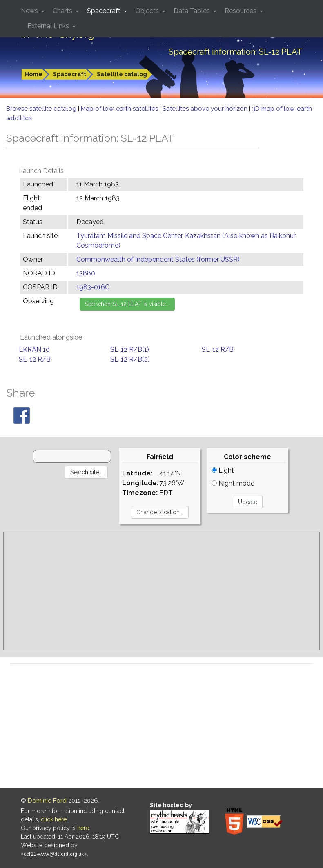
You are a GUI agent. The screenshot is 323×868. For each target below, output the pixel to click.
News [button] (30, 11)
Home (34, 74)
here (83, 828)
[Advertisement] (161, 591)
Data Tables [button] (193, 11)
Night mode (233, 483)
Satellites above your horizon (206, 109)
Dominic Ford (47, 801)
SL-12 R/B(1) (130, 350)
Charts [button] (63, 11)
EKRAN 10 (34, 350)
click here (54, 819)
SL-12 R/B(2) (130, 359)
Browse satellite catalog (42, 109)
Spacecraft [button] (105, 11)
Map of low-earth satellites (120, 109)
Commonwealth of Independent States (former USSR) (158, 259)
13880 (86, 273)
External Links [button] (49, 26)
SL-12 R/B (218, 350)
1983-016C (93, 287)
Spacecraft (70, 74)
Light (223, 470)
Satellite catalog (122, 74)
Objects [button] (148, 11)
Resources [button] (241, 11)
